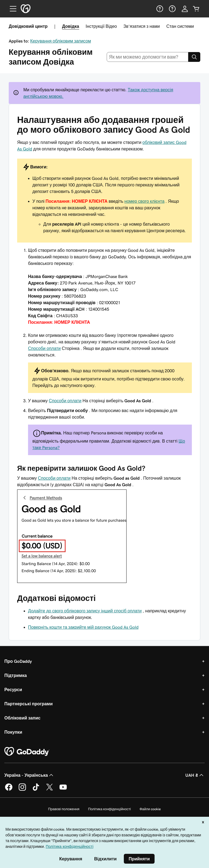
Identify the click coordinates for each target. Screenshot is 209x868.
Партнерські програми (29, 704)
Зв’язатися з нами (142, 26)
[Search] (194, 57)
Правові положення (64, 809)
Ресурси (13, 689)
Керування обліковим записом (61, 41)
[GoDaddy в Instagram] (22, 790)
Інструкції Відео (101, 26)
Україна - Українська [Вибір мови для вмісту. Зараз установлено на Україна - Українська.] (29, 775)
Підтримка (16, 675)
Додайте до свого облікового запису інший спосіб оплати (85, 611)
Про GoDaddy (18, 661)
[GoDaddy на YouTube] (63, 790)
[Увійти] (185, 9)
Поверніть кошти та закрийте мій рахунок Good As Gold (83, 627)
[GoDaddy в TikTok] (36, 790)
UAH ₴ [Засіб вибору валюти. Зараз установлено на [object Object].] (195, 775)
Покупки (13, 732)
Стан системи (180, 26)
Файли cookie (150, 809)
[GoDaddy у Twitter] (50, 790)
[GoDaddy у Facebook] (9, 790)
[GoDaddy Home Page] (27, 752)
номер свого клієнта (144, 201)
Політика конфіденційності (110, 809)
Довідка (71, 26)
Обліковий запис (22, 718)
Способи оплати (44, 348)
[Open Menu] (11, 9)
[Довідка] (159, 9)
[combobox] (148, 57)
